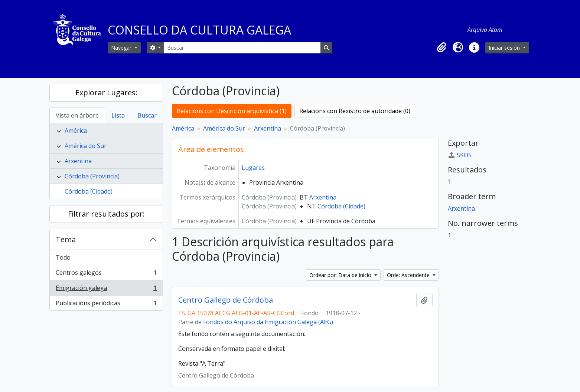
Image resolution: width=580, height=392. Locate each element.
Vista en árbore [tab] (77, 115)
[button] (441, 47)
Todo (63, 257)
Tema (66, 239)
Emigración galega (106, 289)
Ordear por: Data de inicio (341, 275)
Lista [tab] (118, 115)
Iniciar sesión (505, 48)
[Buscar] (242, 48)
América (76, 131)
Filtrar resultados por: (106, 214)
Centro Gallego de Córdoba (226, 300)
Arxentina (78, 161)
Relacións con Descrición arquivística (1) (232, 111)
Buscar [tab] (147, 115)
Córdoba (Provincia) (92, 176)
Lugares (253, 168)
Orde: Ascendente (409, 275)
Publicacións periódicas (106, 304)
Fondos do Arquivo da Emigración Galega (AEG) (268, 322)
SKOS (460, 155)
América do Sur (86, 146)
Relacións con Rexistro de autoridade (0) (355, 111)
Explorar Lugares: (106, 93)
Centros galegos (106, 274)
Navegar (122, 48)
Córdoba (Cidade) (89, 191)
